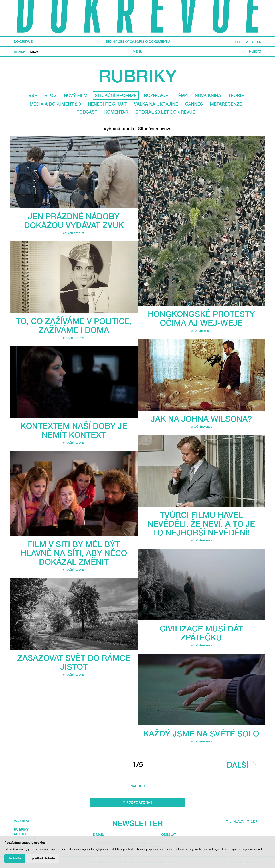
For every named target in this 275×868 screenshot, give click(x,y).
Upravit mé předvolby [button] (43, 858)
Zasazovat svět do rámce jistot (74, 662)
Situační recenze (74, 233)
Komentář (116, 112)
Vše (33, 95)
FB (239, 42)
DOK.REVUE (23, 41)
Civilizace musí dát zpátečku (201, 633)
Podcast (87, 112)
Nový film (76, 95)
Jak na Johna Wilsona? (201, 419)
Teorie (236, 95)
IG (251, 42)
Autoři (20, 834)
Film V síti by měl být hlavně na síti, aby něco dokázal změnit (74, 553)
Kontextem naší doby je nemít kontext (74, 430)
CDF (254, 821)
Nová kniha (208, 95)
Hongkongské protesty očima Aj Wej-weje (201, 318)
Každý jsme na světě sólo (201, 733)
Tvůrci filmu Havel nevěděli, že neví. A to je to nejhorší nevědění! (201, 524)
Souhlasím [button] (15, 858)
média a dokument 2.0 (55, 104)
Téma (182, 95)
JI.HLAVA (237, 821)
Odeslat (169, 835)
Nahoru (138, 786)
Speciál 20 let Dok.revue (165, 112)
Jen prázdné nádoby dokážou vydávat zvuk (74, 221)
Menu (137, 51)
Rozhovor (156, 95)
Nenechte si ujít (107, 104)
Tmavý (33, 52)
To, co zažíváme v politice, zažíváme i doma (74, 325)
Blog (51, 95)
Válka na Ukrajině (156, 104)
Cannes (194, 104)
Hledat (255, 51)
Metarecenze (226, 104)
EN (259, 42)
